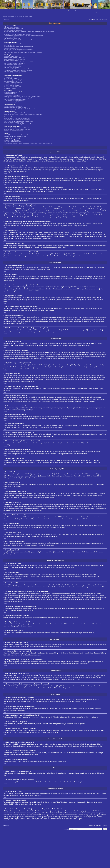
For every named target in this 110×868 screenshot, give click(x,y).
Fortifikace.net (27, 10)
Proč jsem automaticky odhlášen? (13, 30)
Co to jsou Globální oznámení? (13, 83)
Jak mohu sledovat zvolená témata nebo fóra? (17, 129)
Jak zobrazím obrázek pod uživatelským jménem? (18, 49)
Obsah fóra (48, 10)
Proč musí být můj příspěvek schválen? (15, 72)
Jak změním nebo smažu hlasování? (14, 63)
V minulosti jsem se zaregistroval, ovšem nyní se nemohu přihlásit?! (23, 36)
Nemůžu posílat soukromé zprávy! (14, 106)
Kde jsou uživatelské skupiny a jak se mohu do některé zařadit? (22, 96)
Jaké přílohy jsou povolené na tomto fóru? (16, 135)
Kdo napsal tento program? (12, 140)
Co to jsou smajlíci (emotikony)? (13, 80)
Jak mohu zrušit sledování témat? (13, 131)
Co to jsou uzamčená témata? (12, 87)
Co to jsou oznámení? (10, 84)
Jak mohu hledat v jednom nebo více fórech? (17, 118)
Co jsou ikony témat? (10, 88)
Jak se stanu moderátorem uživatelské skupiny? (18, 98)
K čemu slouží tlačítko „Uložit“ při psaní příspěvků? (18, 70)
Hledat (57, 10)
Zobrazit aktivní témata (26, 16)
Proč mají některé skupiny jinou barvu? (15, 99)
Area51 (15, 804)
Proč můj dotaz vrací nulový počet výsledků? (17, 120)
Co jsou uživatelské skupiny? (12, 95)
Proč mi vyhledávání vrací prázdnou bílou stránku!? (19, 121)
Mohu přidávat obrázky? (11, 81)
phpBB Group (68, 793)
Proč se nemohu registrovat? (12, 38)
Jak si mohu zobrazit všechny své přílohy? (16, 136)
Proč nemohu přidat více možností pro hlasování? (18, 62)
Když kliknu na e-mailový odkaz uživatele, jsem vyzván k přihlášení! (23, 52)
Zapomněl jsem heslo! (10, 33)
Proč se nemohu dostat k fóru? (13, 65)
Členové (62, 10)
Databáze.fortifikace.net (38, 10)
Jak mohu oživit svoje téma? (12, 73)
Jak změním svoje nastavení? (12, 44)
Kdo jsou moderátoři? (10, 94)
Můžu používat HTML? (10, 78)
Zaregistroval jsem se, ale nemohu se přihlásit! (17, 34)
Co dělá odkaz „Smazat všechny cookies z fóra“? (18, 40)
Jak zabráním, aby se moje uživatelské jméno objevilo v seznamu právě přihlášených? (29, 31)
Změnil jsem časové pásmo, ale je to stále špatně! (18, 47)
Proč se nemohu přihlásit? (11, 27)
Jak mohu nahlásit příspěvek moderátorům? (16, 69)
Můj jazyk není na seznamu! (12, 48)
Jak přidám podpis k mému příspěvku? (15, 59)
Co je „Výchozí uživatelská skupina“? (14, 101)
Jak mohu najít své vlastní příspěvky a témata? (17, 124)
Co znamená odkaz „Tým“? (12, 102)
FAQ (53, 10)
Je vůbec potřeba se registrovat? (13, 29)
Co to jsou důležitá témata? (12, 85)
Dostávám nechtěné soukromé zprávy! (15, 107)
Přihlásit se (83, 10)
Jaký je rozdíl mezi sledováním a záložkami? (17, 128)
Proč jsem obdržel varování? (12, 67)
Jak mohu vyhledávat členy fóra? (13, 123)
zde (40, 795)
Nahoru (5, 163)
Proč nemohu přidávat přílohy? (13, 66)
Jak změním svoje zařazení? (12, 51)
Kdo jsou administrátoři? (11, 92)
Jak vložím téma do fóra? (11, 56)
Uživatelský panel (74, 10)
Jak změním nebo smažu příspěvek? (14, 58)
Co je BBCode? (8, 77)
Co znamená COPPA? (10, 37)
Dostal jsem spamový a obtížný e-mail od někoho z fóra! (20, 109)
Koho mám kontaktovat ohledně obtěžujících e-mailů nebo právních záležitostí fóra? (28, 143)
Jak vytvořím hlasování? (11, 60)
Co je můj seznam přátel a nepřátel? (14, 113)
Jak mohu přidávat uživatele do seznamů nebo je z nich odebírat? (23, 114)
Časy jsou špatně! (9, 45)
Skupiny (67, 10)
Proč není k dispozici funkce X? (13, 142)
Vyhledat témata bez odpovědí (11, 16)
